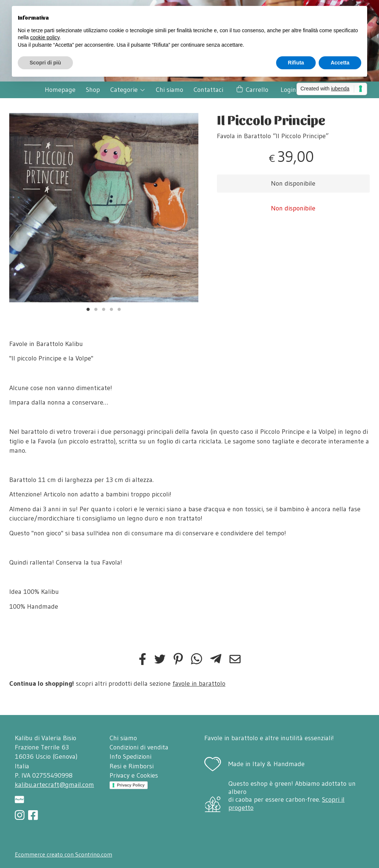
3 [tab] (104, 309)
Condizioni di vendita (139, 747)
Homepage (60, 90)
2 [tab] (96, 309)
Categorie (128, 90)
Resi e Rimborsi (132, 766)
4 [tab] (111, 309)
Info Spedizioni (130, 756)
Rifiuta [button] (296, 63)
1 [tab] (88, 309)
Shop (93, 90)
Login (288, 90)
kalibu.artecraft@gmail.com (54, 785)
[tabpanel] (104, 208)
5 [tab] (119, 309)
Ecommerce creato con (63, 854)
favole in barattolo (199, 684)
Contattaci (208, 90)
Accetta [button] (340, 63)
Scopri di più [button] (45, 63)
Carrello (252, 90)
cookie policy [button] (45, 37)
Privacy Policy (131, 785)
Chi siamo (170, 90)
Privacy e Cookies (134, 775)
